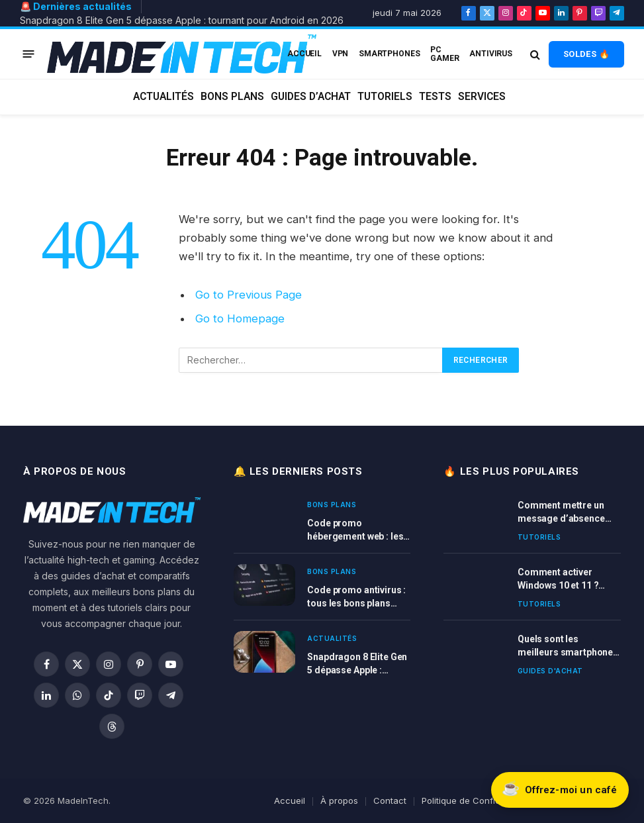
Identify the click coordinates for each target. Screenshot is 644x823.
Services (482, 97)
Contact (390, 800)
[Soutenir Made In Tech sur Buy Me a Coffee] (559, 789)
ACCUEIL (304, 54)
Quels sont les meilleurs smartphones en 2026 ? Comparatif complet (568, 646)
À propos (339, 800)
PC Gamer (444, 54)
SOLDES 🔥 (586, 54)
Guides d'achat (550, 671)
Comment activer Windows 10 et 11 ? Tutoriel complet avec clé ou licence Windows (568, 579)
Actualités (163, 97)
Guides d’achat (311, 97)
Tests (435, 97)
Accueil (290, 800)
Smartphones (390, 54)
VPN (341, 54)
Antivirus (491, 54)
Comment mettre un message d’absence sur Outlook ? (561, 512)
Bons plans (232, 97)
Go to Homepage (240, 318)
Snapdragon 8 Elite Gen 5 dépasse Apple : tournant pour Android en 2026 (182, 20)
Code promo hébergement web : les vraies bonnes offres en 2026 (358, 530)
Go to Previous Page (249, 295)
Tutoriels (385, 97)
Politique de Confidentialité (477, 800)
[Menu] (29, 54)
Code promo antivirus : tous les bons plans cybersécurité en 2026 (356, 597)
